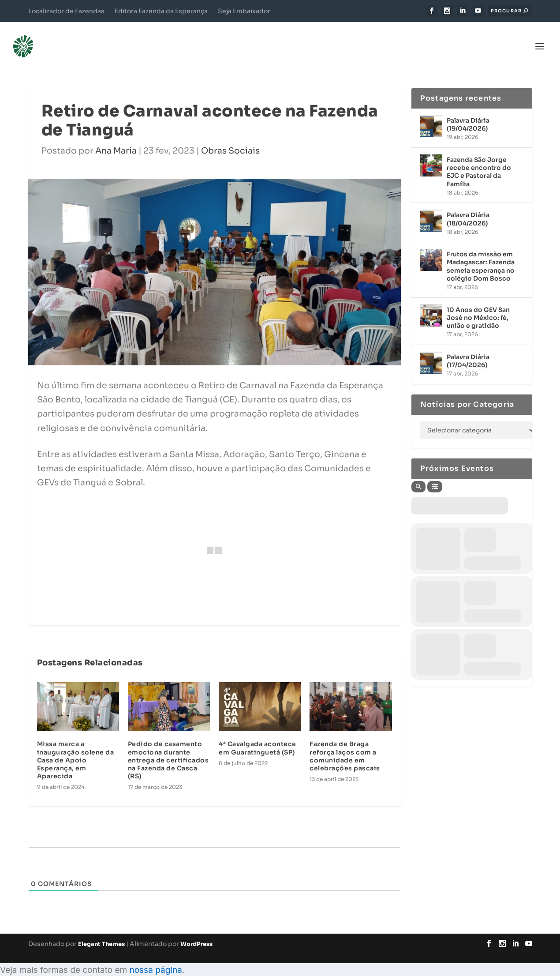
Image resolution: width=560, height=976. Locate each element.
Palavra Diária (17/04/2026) (468, 348)
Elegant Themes (101, 931)
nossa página (155, 957)
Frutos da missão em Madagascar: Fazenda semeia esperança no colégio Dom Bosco (481, 253)
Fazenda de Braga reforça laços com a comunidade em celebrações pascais (345, 743)
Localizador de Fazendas (66, 11)
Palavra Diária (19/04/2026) (468, 111)
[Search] (418, 473)
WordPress (196, 931)
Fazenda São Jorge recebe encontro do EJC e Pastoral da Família (479, 159)
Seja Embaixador (244, 11)
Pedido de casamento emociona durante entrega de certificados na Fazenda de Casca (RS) (168, 747)
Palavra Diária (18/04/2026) (468, 206)
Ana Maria (116, 138)
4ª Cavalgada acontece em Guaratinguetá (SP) (258, 735)
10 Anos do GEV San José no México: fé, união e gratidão (478, 304)
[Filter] (435, 473)
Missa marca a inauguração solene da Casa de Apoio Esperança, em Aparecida (76, 747)
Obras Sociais (230, 138)
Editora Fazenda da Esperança (161, 11)
